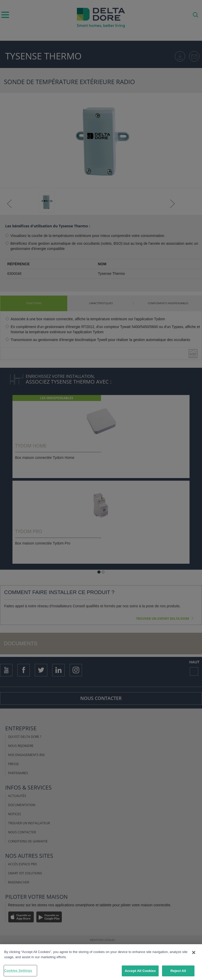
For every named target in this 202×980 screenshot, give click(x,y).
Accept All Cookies (140, 971)
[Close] (194, 952)
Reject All (178, 971)
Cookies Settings (18, 971)
